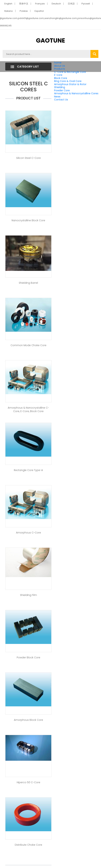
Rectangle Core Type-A (28, 470)
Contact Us (61, 100)
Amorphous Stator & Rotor (70, 84)
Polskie (24, 11)
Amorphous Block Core (28, 720)
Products (60, 69)
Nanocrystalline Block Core (28, 220)
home (58, 63)
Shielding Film (28, 595)
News (57, 97)
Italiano (9, 11)
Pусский (86, 4)
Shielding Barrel (28, 283)
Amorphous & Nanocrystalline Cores (76, 93)
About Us (60, 66)
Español (39, 11)
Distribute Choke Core (28, 845)
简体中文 (24, 4)
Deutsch (56, 4)
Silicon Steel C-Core (28, 158)
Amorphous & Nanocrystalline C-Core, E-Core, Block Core (28, 409)
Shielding (60, 87)
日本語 (71, 4)
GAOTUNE (50, 40)
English (8, 4)
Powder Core (62, 90)
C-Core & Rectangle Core (70, 72)
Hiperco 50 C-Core (28, 782)
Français (40, 4)
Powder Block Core (28, 657)
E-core (58, 75)
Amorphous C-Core (28, 533)
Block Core (61, 78)
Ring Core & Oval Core (68, 81)
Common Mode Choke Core (28, 345)
